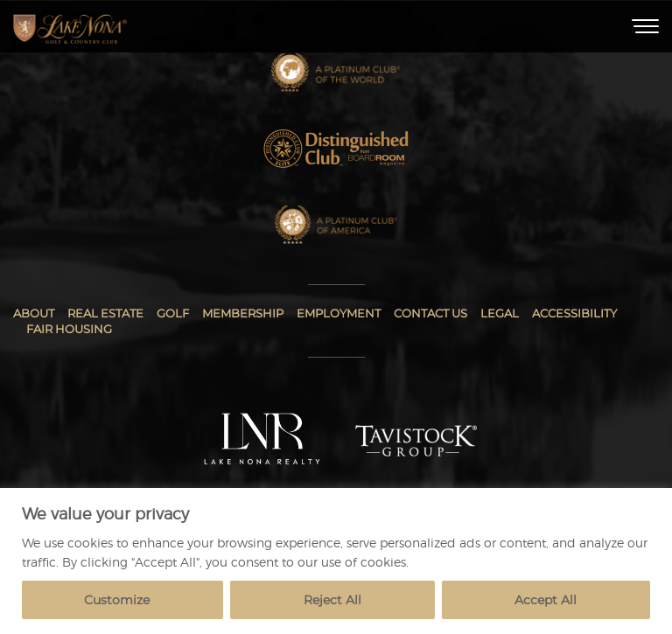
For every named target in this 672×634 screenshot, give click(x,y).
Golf (173, 313)
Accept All (546, 600)
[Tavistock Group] (416, 441)
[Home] (70, 27)
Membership (243, 313)
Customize (117, 600)
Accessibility (574, 313)
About (34, 313)
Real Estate (105, 313)
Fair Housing (69, 329)
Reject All (332, 600)
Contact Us (430, 313)
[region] (336, 561)
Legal (500, 313)
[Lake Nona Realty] (262, 440)
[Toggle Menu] (645, 26)
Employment (339, 313)
